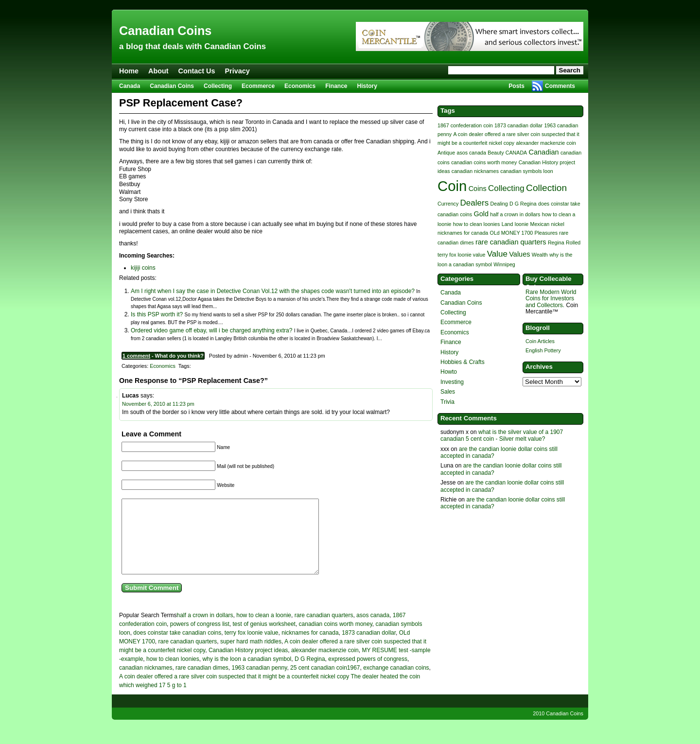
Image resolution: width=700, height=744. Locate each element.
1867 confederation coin (465, 125)
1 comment (136, 356)
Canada (130, 86)
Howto (449, 372)
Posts (516, 86)
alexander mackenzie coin (325, 665)
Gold (481, 214)
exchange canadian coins (396, 682)
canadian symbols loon (526, 171)
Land (507, 224)
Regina (556, 242)
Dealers (475, 203)
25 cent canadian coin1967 (325, 682)
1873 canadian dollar (369, 647)
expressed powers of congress (368, 674)
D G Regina (310, 674)
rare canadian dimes (202, 682)
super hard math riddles (251, 656)
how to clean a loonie (264, 630)
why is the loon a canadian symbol (247, 674)
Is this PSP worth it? (157, 314)
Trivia (447, 402)
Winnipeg (504, 264)
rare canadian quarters (324, 630)
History (367, 86)
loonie (522, 224)
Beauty (496, 153)
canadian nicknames (146, 682)
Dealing (499, 204)
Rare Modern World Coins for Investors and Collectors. (551, 298)
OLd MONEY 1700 (512, 233)
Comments (560, 86)
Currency (448, 204)
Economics (300, 86)
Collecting (218, 86)
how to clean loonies (173, 674)
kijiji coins (143, 268)
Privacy (237, 71)
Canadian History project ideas (248, 665)
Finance (336, 86)
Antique (446, 153)
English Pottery (543, 350)
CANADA (516, 153)
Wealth (540, 255)
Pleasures (546, 233)
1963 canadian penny (259, 682)
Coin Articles (540, 341)
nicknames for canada (310, 647)
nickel (558, 224)
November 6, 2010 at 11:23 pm (158, 404)
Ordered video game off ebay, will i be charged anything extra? (211, 330)
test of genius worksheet (264, 639)
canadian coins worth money (336, 639)
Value (497, 254)
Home (129, 71)
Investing (452, 382)
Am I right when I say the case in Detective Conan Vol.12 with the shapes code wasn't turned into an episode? (273, 291)
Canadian (544, 152)
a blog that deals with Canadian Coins (192, 46)
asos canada (373, 630)
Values (519, 254)
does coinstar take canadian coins (177, 647)
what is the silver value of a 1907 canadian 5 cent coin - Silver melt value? (502, 435)
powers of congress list (200, 639)
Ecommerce (258, 86)
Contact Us (197, 71)
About (158, 71)
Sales (448, 392)
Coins (478, 189)
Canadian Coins (165, 31)
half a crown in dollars (205, 630)
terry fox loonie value (252, 647)
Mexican (540, 224)
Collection (546, 188)
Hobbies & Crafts (463, 362)
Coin (452, 186)
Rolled (573, 242)
